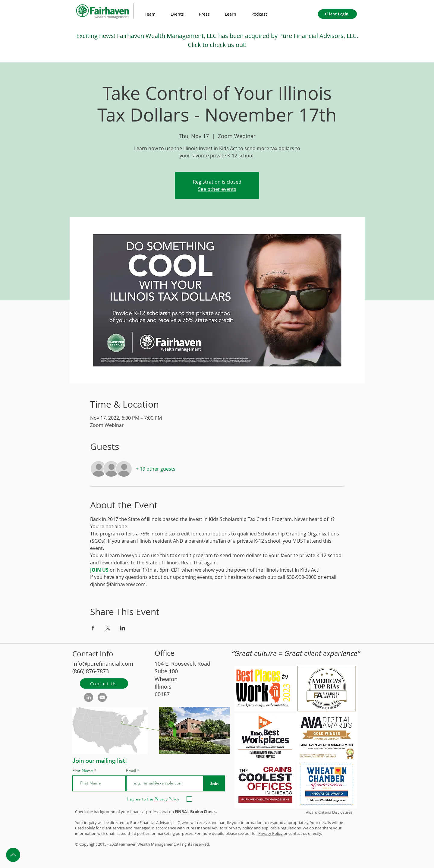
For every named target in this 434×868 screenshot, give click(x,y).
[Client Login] (337, 14)
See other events (217, 189)
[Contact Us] (104, 683)
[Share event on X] (108, 628)
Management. (164, 844)
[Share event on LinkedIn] (123, 628)
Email (132, 771)
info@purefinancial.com (103, 664)
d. (208, 844)
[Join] (214, 783)
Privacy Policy (270, 833)
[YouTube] (102, 697)
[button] (231, 14)
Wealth (144, 844)
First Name (83, 771)
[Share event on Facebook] (93, 628)
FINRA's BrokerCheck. (196, 812)
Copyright (88, 844)
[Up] (13, 855)
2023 (114, 844)
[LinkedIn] (89, 697)
